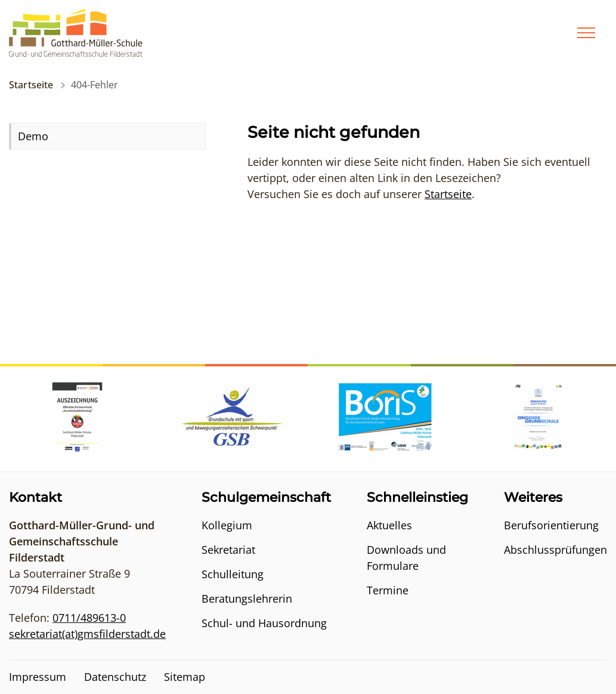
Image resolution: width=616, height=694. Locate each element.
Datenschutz (115, 677)
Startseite (31, 85)
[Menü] (586, 33)
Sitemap (185, 677)
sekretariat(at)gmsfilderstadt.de (87, 634)
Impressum (38, 677)
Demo (33, 136)
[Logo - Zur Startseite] (76, 32)
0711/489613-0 (89, 618)
